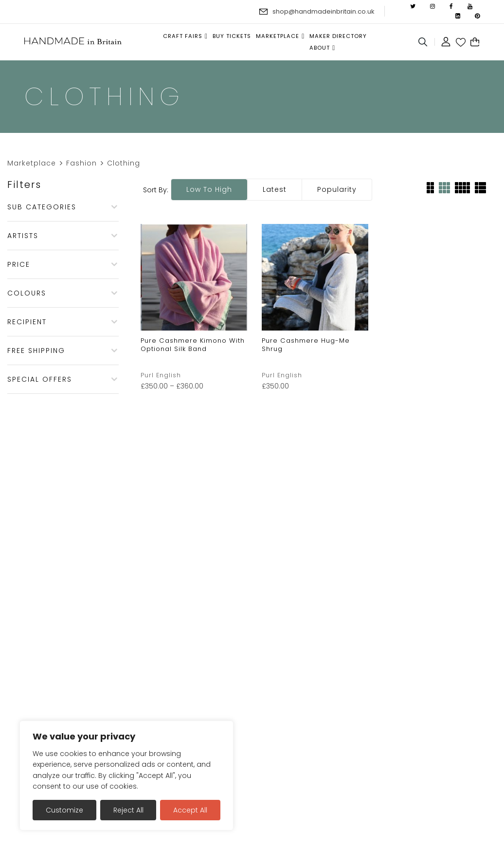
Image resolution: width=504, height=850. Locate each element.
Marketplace (32, 163)
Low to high (209, 189)
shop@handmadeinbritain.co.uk (324, 11)
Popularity (337, 189)
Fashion (81, 163)
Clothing (124, 163)
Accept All (190, 810)
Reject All (128, 810)
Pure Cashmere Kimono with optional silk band (193, 345)
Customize (64, 810)
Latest (275, 189)
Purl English (161, 375)
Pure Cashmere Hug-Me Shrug (306, 345)
